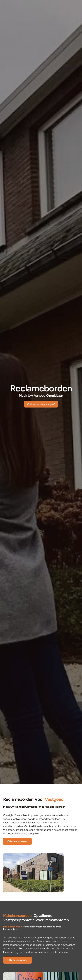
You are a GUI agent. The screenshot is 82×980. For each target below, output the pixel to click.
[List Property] (17, 841)
